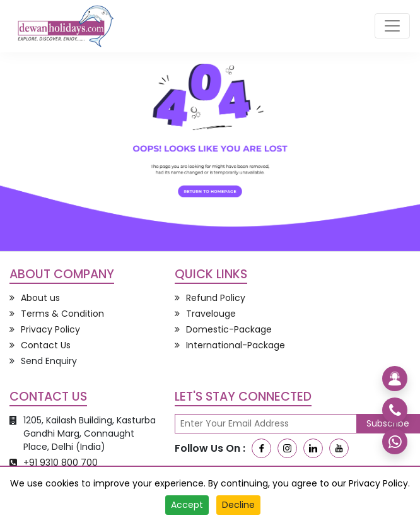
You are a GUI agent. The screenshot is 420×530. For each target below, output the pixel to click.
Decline (238, 505)
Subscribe (388, 423)
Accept (187, 505)
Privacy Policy (378, 483)
